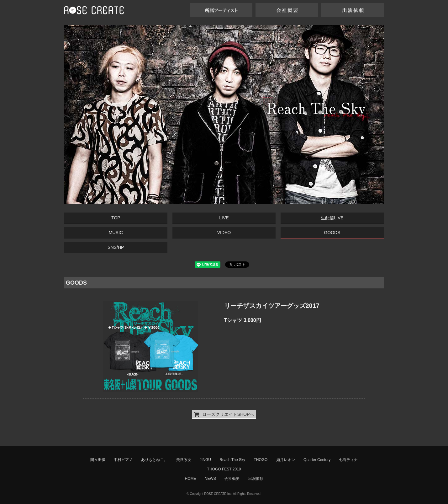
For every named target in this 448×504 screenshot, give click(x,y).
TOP (116, 218)
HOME (190, 479)
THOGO (261, 460)
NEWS (210, 479)
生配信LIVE (332, 218)
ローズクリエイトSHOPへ (224, 414)
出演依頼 (256, 479)
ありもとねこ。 (154, 460)
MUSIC (116, 233)
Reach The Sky (232, 460)
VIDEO (224, 233)
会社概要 (232, 479)
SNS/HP (116, 247)
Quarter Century (317, 460)
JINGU (205, 460)
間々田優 (98, 460)
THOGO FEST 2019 (224, 469)
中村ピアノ (123, 460)
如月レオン (286, 460)
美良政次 (184, 460)
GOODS (332, 233)
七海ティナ (348, 460)
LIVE (224, 218)
